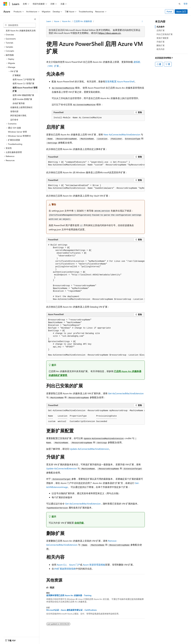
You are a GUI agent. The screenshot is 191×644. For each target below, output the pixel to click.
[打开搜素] (180, 4)
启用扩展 (161, 30)
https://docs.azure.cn (109, 33)
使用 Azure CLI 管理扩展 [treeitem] (23, 83)
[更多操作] (142, 21)
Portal (169, 12)
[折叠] (35, 19)
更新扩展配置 (163, 38)
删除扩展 (161, 45)
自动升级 (79, 523)
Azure (57, 21)
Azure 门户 (75, 565)
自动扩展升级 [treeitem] (19, 103)
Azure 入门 (181, 12)
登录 (186, 4)
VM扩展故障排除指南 (65, 569)
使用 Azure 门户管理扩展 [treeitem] (24, 79)
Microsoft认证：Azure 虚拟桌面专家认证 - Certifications (71, 610)
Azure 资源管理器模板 (94, 565)
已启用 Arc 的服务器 (83, 21)
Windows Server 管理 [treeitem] (17, 132)
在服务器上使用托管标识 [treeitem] (21, 107)
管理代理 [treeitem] (14, 111)
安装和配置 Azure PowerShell (120, 81)
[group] (95, 164)
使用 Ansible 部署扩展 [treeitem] (22, 99)
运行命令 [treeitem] (14, 120)
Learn (49, 21)
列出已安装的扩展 (165, 34)
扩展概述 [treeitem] (17, 75)
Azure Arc (66, 21)
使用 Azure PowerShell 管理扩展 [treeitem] (25, 89)
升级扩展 (161, 42)
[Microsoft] (5, 4)
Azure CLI (62, 565)
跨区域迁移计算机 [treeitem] (18, 115)
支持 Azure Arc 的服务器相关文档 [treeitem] (21, 31)
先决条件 (161, 27)
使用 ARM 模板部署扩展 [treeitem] (23, 95)
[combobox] (20, 25)
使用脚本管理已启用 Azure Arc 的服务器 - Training (69, 595)
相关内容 (161, 49)
